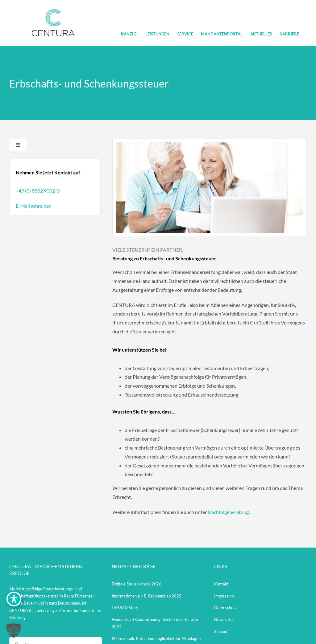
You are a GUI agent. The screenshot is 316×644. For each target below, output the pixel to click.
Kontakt (221, 584)
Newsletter (224, 619)
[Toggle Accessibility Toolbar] (14, 599)
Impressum (224, 596)
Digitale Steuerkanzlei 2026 (137, 584)
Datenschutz (225, 608)
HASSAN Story (125, 608)
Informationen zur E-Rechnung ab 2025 (147, 596)
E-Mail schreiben (34, 206)
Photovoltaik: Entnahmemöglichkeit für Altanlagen (156, 638)
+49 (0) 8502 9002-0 (38, 191)
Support (221, 631)
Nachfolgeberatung (228, 512)
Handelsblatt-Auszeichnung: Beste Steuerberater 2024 (155, 623)
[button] (14, 630)
